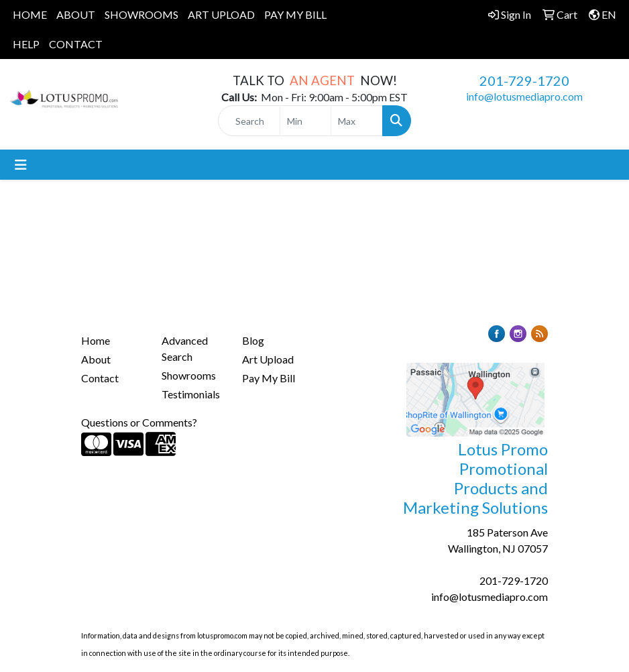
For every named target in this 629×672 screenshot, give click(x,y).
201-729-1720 (524, 80)
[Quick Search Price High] (357, 121)
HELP (26, 44)
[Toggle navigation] (21, 165)
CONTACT (76, 44)
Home (96, 340)
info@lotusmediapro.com (524, 96)
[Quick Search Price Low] (306, 121)
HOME (30, 14)
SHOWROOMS (141, 14)
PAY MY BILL (295, 14)
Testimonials (191, 394)
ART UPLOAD (221, 14)
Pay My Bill (269, 378)
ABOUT (76, 14)
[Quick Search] (249, 121)
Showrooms (189, 375)
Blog (253, 340)
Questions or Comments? (139, 422)
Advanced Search (185, 348)
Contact (100, 378)
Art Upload (268, 359)
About (96, 359)
